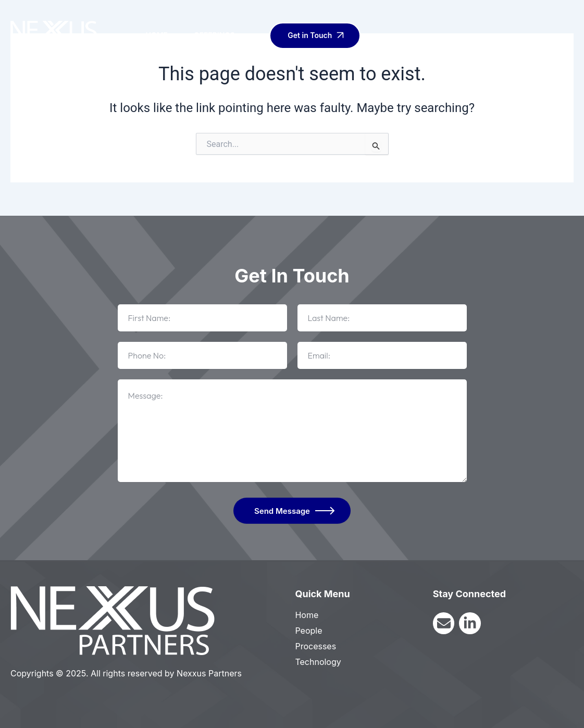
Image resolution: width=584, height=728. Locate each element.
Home (157, 35)
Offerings (221, 35)
